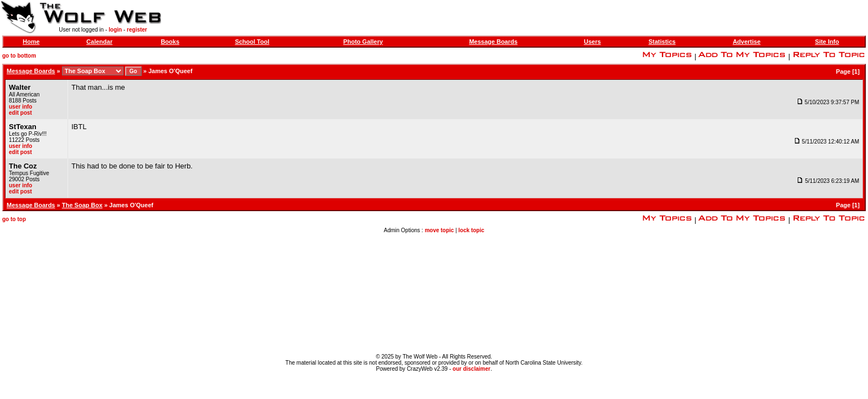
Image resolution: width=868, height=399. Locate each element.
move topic (439, 230)
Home (31, 42)
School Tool (252, 42)
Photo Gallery (363, 42)
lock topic (471, 230)
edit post (20, 113)
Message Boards (493, 42)
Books (170, 42)
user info (20, 107)
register (137, 30)
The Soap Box (82, 205)
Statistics (662, 42)
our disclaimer (472, 369)
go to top (14, 219)
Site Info (827, 42)
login (115, 30)
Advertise (747, 42)
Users (593, 42)
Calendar (99, 42)
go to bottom (19, 56)
